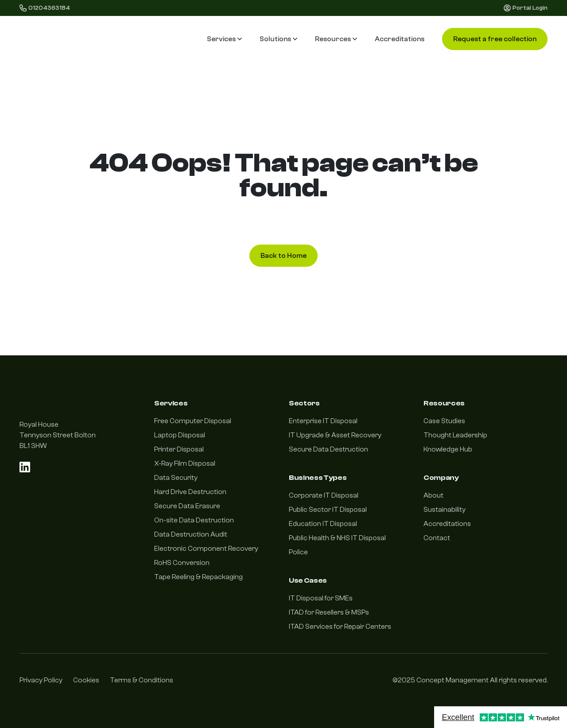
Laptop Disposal (180, 435)
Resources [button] (336, 39)
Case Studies (444, 421)
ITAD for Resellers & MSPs (329, 612)
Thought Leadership (455, 435)
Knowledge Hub (448, 449)
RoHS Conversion (182, 563)
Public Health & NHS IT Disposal (337, 538)
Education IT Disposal (323, 524)
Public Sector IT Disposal (328, 510)
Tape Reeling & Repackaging (198, 577)
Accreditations (400, 39)
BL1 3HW (33, 446)
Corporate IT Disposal (324, 495)
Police (298, 552)
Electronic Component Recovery (206, 549)
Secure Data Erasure (187, 506)
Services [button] (224, 39)
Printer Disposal (179, 449)
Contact (437, 538)
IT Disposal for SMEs (321, 598)
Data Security (176, 478)
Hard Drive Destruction (190, 492)
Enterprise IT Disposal (323, 421)
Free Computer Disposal (193, 421)
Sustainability (445, 510)
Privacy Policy (41, 680)
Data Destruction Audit (191, 534)
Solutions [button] (278, 39)
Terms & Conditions (142, 680)
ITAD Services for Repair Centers (340, 627)
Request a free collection (495, 39)
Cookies (86, 680)
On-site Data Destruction (194, 520)
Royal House (39, 424)
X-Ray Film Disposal (185, 463)
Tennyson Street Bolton (58, 435)
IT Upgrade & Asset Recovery (335, 435)
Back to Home (283, 256)
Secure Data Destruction (328, 449)
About (433, 495)
